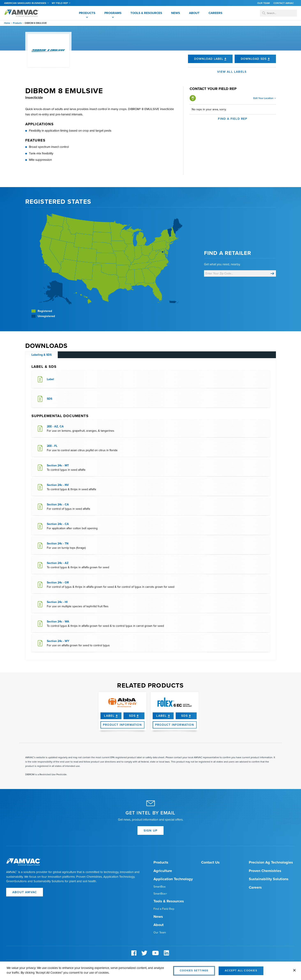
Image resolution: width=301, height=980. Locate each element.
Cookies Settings (194, 973)
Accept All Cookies (241, 973)
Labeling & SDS (42, 355)
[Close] (294, 972)
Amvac (22, 13)
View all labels (232, 72)
